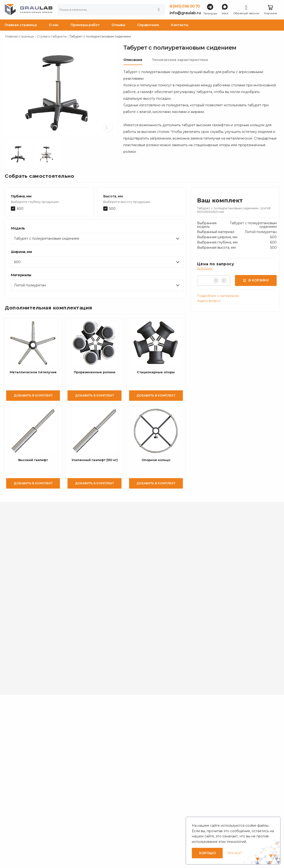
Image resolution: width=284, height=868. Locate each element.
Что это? (235, 853)
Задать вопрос (209, 301)
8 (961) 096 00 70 (185, 6)
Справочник (148, 25)
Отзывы (118, 25)
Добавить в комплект (33, 395)
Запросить (205, 268)
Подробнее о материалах (218, 296)
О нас (54, 25)
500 (112, 209)
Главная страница (21, 25)
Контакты (180, 25)
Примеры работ (85, 25)
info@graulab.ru (185, 13)
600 (20, 209)
